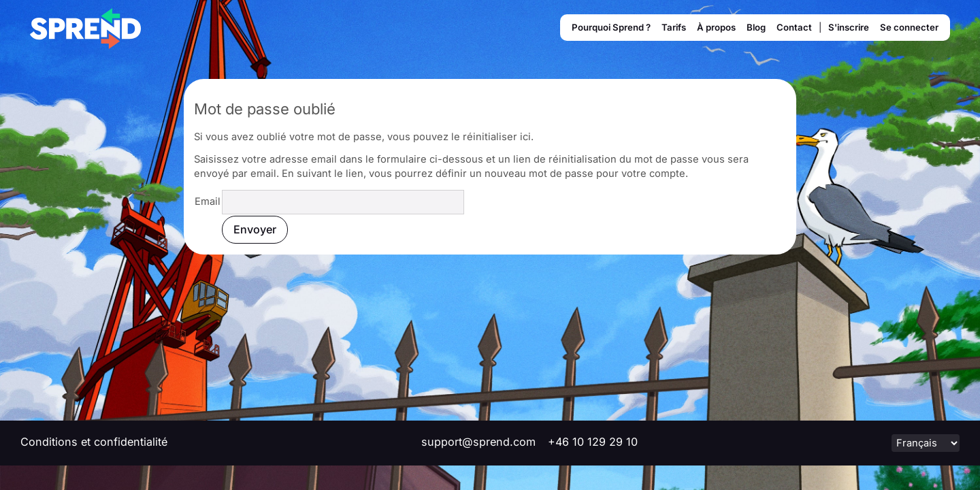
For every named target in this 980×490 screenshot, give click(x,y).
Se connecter (909, 27)
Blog (756, 27)
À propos (716, 27)
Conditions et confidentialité (94, 442)
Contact (794, 27)
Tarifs (674, 27)
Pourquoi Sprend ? (611, 27)
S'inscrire (849, 27)
